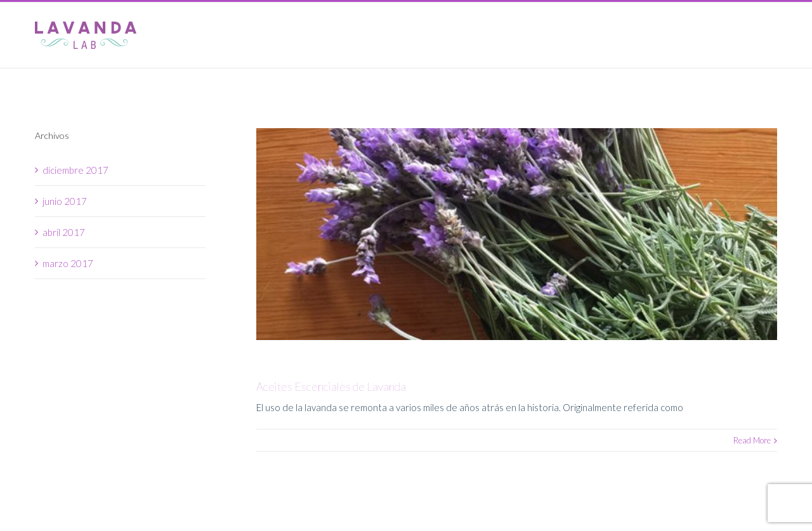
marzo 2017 (68, 263)
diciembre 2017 (75, 170)
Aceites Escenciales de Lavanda (331, 386)
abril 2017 (64, 232)
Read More (752, 440)
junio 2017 (65, 201)
